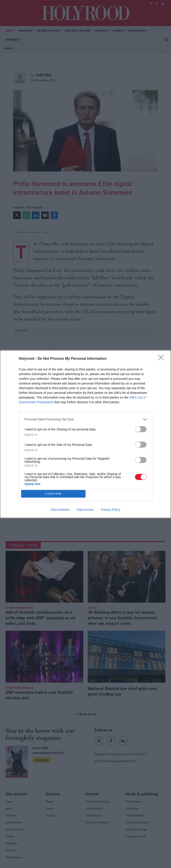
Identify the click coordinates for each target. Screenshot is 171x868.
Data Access (85, 510)
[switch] (141, 429)
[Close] (162, 359)
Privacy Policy (111, 510)
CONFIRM (53, 494)
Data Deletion (60, 510)
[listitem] (85, 419)
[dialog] (85, 434)
